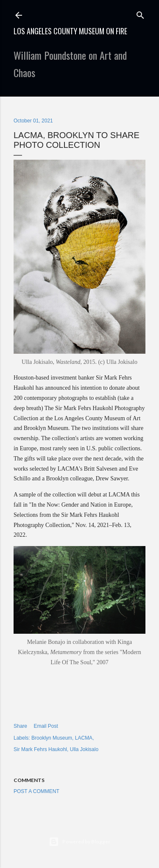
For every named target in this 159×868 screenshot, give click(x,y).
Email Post (46, 726)
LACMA (84, 738)
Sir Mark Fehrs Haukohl (40, 749)
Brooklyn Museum (52, 738)
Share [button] (20, 726)
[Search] (140, 13)
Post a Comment (36, 791)
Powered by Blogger (79, 842)
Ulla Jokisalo (84, 749)
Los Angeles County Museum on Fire (70, 31)
